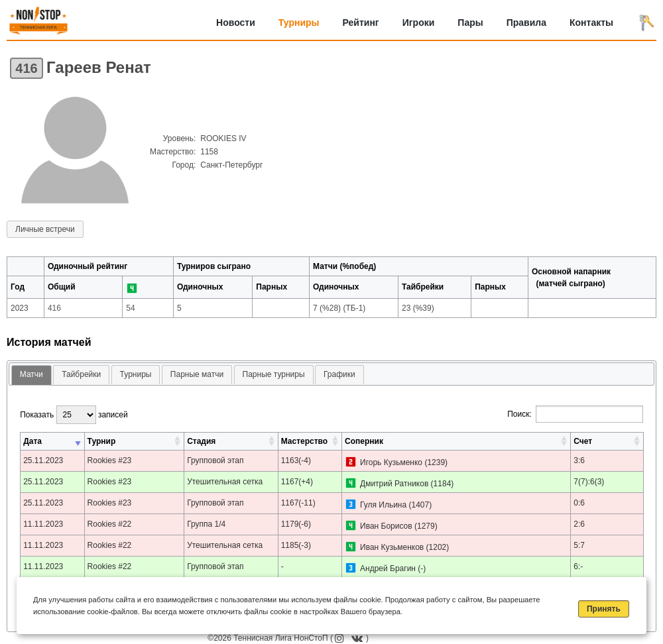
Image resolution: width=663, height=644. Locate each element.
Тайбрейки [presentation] (81, 374)
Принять (604, 609)
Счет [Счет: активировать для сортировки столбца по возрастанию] (583, 441)
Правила (526, 23)
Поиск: (575, 414)
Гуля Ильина (383, 505)
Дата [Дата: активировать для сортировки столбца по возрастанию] (32, 441)
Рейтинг (361, 23)
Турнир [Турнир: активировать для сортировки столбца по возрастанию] (102, 441)
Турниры (299, 23)
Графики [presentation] (339, 374)
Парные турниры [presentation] (274, 374)
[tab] (31, 375)
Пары (470, 23)
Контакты (591, 23)
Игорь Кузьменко (391, 462)
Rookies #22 (110, 524)
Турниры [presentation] (136, 374)
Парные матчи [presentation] (197, 374)
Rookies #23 (110, 460)
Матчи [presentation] (31, 374)
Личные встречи (45, 229)
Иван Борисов (386, 526)
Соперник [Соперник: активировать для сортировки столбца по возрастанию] (364, 441)
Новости (236, 23)
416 (26, 68)
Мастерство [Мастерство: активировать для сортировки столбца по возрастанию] (304, 441)
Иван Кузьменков (392, 547)
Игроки (419, 23)
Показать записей (74, 415)
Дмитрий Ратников (394, 484)
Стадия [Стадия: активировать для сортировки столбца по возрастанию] (201, 441)
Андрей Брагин (388, 568)
